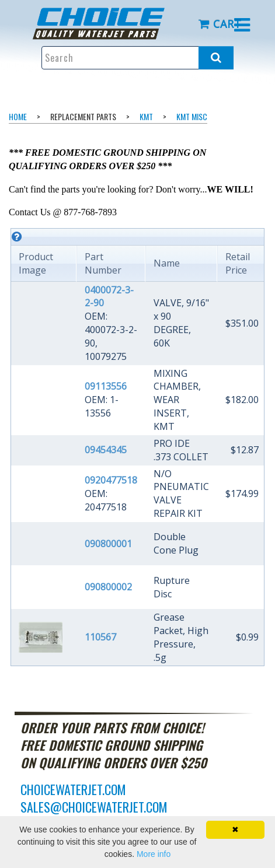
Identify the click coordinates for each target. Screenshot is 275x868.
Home (18, 116)
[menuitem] (107, 24)
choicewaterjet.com (73, 789)
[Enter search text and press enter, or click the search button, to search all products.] (138, 58)
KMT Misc (192, 116)
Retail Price (238, 263)
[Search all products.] (216, 58)
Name (167, 263)
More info (154, 854)
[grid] (137, 447)
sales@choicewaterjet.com (94, 807)
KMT (146, 116)
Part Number (103, 263)
